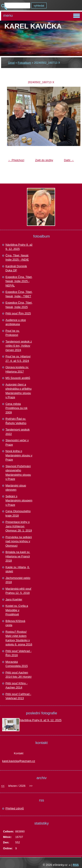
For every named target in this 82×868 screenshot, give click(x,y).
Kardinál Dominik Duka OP (16, 268)
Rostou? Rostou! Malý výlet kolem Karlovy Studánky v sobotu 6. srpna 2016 (19, 638)
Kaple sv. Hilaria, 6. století (18, 569)
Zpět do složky (44, 160)
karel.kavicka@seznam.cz (19, 761)
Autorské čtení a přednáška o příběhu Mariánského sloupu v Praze (18, 391)
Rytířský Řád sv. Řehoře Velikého (16, 421)
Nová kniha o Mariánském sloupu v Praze (19, 455)
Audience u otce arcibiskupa (16, 322)
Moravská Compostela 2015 (17, 664)
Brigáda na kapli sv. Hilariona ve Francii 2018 (18, 556)
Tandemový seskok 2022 (18, 432)
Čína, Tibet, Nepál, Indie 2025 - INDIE (17, 258)
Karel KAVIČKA (33, 26)
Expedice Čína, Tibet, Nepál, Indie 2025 (19, 305)
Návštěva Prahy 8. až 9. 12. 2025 (19, 247)
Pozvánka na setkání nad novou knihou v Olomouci (19, 541)
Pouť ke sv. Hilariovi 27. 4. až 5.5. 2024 (18, 359)
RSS (76, 865)
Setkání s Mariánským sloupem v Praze (19, 501)
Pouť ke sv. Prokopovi (13, 333)
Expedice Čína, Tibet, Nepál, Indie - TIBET (19, 294)
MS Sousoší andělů (18, 378)
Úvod (11, 63)
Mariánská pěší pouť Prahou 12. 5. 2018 (18, 591)
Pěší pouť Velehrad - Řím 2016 (18, 653)
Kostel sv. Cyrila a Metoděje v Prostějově (17, 610)
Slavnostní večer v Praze (17, 442)
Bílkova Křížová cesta (15, 623)
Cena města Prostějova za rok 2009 (16, 408)
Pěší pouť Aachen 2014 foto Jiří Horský (18, 675)
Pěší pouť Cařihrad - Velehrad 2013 (18, 696)
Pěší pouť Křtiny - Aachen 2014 (17, 685)
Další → (69, 160)
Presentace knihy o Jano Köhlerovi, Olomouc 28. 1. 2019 (19, 526)
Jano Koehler (14, 599)
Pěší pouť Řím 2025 (18, 313)
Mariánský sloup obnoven (16, 488)
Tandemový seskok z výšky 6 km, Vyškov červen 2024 (19, 346)
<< (3, 786)
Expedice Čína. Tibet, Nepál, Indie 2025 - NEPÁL (19, 281)
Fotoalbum (24, 63)
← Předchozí (16, 160)
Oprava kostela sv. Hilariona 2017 (17, 369)
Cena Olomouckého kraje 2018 (18, 513)
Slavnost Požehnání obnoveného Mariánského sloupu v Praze (18, 473)
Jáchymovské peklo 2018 (18, 580)
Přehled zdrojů (15, 808)
